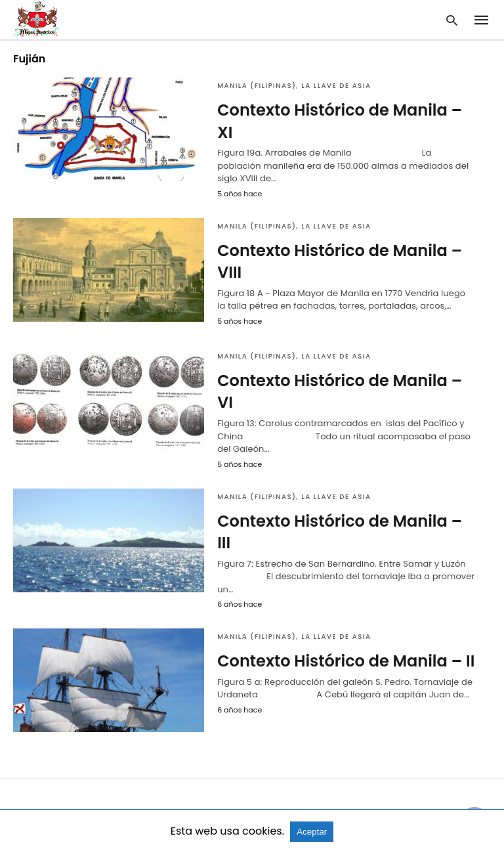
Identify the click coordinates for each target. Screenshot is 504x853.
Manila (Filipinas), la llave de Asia (294, 86)
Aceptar (312, 832)
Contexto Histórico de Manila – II (346, 661)
